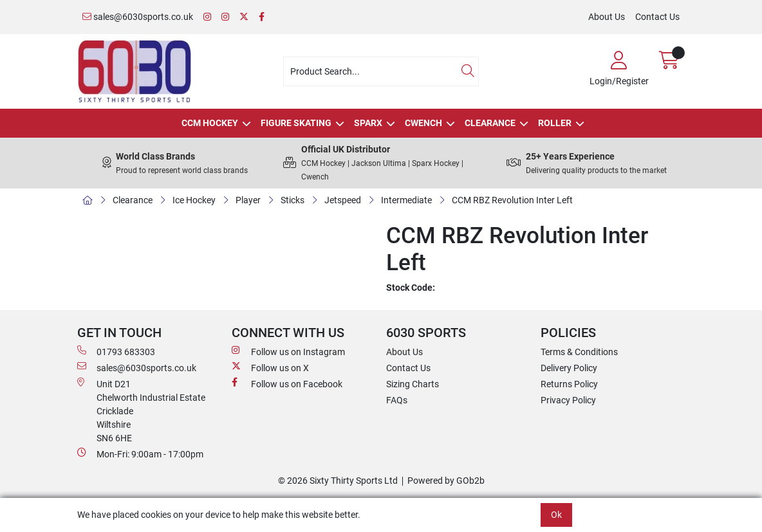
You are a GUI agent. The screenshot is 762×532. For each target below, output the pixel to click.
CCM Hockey (210, 123)
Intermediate (406, 200)
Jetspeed (343, 200)
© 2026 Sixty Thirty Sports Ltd (338, 481)
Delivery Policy (569, 368)
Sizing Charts (413, 384)
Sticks (293, 200)
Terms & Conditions (579, 352)
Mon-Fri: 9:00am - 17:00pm (140, 454)
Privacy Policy (568, 400)
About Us (607, 17)
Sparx (368, 123)
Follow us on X (270, 367)
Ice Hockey (194, 200)
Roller (555, 123)
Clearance (490, 123)
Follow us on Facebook (287, 383)
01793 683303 (116, 351)
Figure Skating (296, 123)
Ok (556, 515)
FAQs (397, 400)
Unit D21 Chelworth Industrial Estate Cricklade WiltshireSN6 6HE (141, 410)
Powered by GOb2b (446, 481)
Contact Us (657, 17)
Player (248, 200)
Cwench (423, 123)
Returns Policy (569, 384)
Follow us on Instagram (288, 351)
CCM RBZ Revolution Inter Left (512, 200)
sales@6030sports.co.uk (138, 17)
